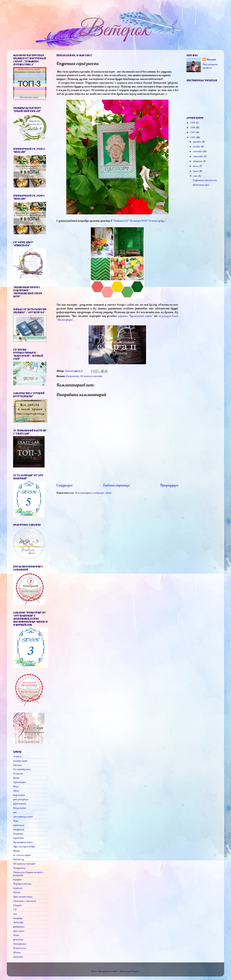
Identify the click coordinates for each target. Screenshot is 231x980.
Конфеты (18, 834)
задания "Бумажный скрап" (135, 316)
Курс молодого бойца (24, 846)
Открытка (19, 868)
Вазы (16, 786)
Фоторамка (20, 944)
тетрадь (18, 918)
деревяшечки (20, 804)
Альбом (17, 756)
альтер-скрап (20, 761)
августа (198, 161)
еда (15, 812)
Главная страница (116, 485)
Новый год (19, 859)
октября (198, 151)
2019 (193, 123)
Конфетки (19, 829)
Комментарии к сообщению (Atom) (93, 493)
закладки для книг (23, 816)
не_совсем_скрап (22, 855)
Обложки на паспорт (91, 376)
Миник (17, 851)
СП (15, 909)
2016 (193, 137)
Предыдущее (169, 485)
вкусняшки (19, 795)
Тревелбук (18, 922)
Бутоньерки (19, 782)
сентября (198, 156)
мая (196, 176)
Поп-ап (17, 892)
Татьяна (211, 59)
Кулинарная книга (23, 842)
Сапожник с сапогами (25, 901)
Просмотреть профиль (210, 66)
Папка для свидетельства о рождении (28, 874)
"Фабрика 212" (121, 221)
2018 (193, 127)
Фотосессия (20, 948)
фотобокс (18, 939)
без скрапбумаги (22, 769)
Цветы (17, 952)
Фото (16, 935)
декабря (197, 142)
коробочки (18, 838)
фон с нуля (19, 931)
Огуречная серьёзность (205, 180)
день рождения (21, 799)
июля (196, 166)
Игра (16, 821)
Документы (72, 376)
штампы (18, 957)
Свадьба (17, 905)
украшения (19, 926)
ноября (197, 146)
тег (15, 914)
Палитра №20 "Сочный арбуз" (148, 221)
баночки (17, 765)
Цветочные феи (201, 185)
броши (16, 778)
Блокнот (18, 773)
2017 (193, 132)
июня (196, 171)
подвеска (18, 888)
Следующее (64, 485)
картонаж (19, 825)
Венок (16, 791)
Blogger (135, 971)
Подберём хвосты (22, 884)
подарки (17, 879)
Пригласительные (23, 897)
